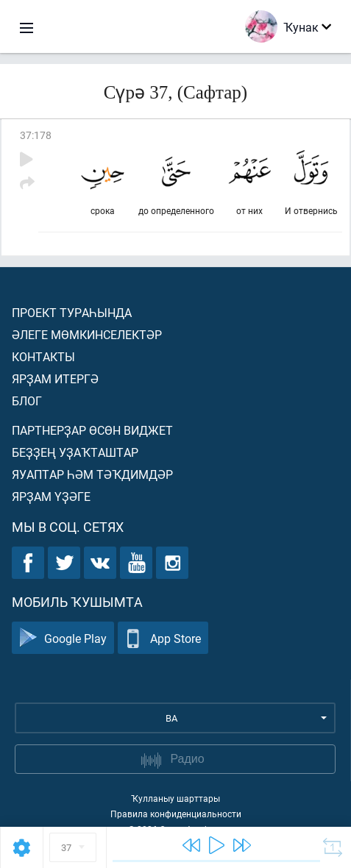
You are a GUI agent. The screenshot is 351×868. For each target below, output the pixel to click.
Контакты (43, 356)
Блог (27, 401)
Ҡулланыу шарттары (175, 798)
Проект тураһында (72, 312)
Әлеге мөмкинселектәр (87, 334)
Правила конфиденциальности (176, 814)
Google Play (63, 638)
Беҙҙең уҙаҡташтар (75, 452)
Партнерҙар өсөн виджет (92, 430)
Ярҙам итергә (55, 378)
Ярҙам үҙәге (51, 496)
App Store (163, 638)
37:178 (36, 135)
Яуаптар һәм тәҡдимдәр (92, 474)
